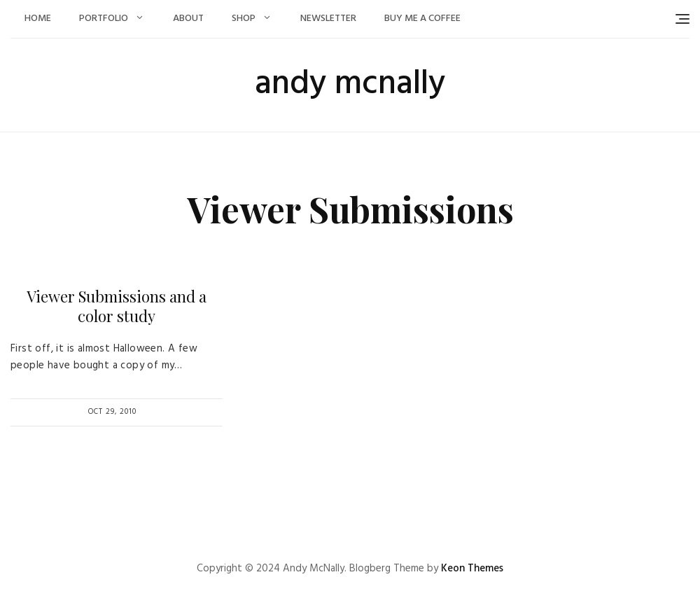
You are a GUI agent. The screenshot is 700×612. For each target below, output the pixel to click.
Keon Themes (472, 569)
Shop (244, 19)
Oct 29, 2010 (112, 412)
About (188, 19)
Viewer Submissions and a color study (117, 306)
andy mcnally (350, 84)
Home (38, 19)
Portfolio (104, 19)
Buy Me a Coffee (422, 19)
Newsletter (328, 19)
